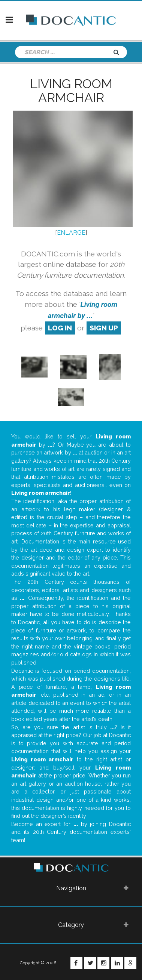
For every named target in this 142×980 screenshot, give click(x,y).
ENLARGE (71, 233)
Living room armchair (71, 91)
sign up (104, 328)
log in (60, 328)
